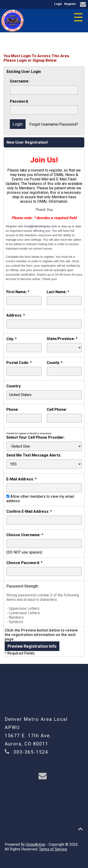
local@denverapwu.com (41, 226)
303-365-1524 (31, 752)
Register (70, 4)
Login (58, 4)
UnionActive (36, 844)
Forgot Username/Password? (54, 124)
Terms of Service (53, 849)
